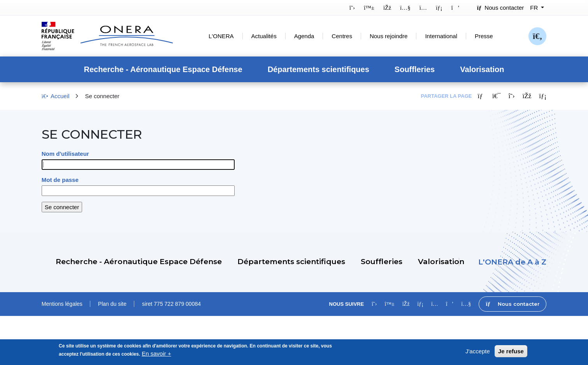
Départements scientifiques (319, 69)
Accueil (56, 96)
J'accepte (478, 354)
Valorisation (482, 69)
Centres (342, 36)
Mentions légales (62, 304)
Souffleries (415, 69)
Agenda (304, 36)
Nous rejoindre (389, 36)
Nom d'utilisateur (65, 154)
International (441, 36)
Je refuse (511, 354)
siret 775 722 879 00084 (171, 304)
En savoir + (156, 356)
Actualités (264, 36)
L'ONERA (221, 36)
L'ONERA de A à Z (512, 262)
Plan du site (112, 304)
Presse (484, 36)
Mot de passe (60, 180)
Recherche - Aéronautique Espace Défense (163, 69)
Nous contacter (500, 8)
